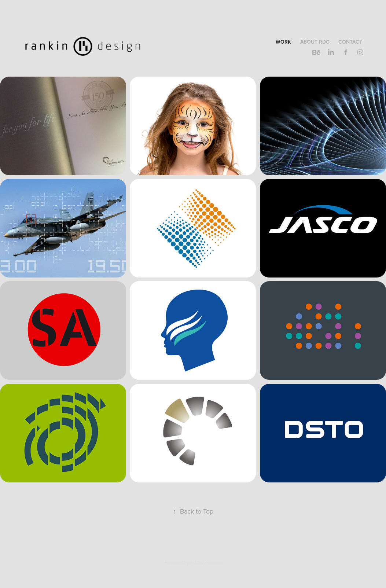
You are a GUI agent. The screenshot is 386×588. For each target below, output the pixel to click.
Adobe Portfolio (206, 562)
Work (283, 42)
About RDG (315, 42)
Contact (350, 42)
